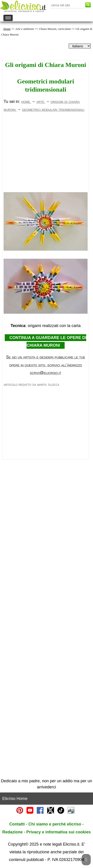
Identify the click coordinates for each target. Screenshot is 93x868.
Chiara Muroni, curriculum (55, 29)
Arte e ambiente (25, 29)
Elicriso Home (15, 799)
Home (7, 29)
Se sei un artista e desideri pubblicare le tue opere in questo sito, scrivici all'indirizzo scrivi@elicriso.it (46, 365)
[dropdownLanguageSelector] (80, 46)
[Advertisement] (45, 156)
